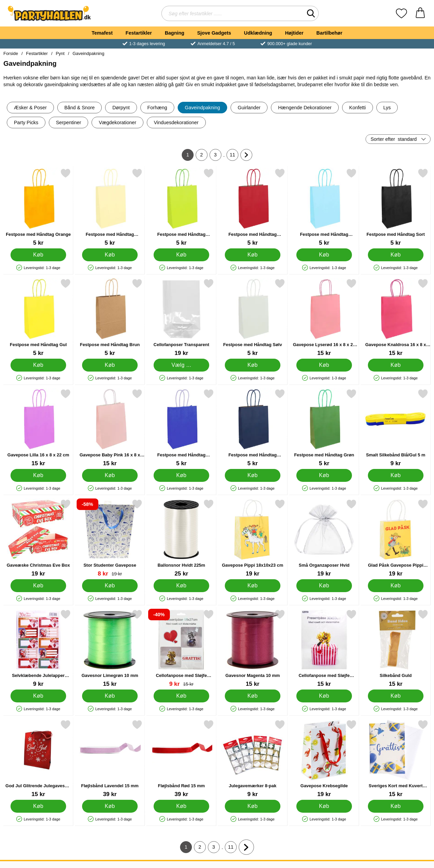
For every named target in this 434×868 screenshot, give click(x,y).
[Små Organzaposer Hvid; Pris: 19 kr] (324, 538)
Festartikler (139, 33)
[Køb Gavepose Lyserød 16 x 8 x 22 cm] (324, 365)
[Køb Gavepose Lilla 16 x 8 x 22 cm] (38, 475)
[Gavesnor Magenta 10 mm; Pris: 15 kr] (253, 648)
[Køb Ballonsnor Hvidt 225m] (181, 586)
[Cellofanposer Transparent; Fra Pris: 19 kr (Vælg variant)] (181, 317)
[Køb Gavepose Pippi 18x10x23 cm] (253, 586)
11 (234, 156)
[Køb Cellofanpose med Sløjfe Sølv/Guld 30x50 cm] (324, 696)
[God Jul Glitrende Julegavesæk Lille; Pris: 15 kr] (38, 759)
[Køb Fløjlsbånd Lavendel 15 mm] (110, 806)
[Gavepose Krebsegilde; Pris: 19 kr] (324, 759)
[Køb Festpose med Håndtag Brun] (110, 365)
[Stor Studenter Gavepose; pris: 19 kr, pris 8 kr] (110, 538)
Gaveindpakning (88, 53)
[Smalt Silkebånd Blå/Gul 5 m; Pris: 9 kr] (396, 428)
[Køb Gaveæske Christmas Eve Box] (38, 586)
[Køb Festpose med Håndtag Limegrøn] (181, 255)
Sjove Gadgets (214, 33)
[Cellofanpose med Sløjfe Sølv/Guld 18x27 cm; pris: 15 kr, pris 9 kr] (181, 648)
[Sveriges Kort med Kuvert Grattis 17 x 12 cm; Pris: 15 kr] (396, 759)
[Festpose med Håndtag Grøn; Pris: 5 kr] (324, 428)
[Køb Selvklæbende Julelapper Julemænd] (38, 696)
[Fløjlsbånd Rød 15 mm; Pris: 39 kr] (181, 759)
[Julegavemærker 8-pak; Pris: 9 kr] (253, 759)
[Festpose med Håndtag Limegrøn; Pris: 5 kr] (181, 207)
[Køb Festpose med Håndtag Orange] (38, 255)
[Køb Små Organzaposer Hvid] (324, 586)
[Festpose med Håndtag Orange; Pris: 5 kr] (38, 207)
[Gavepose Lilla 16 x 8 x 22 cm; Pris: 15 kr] (38, 428)
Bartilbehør (329, 33)
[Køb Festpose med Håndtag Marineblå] (253, 475)
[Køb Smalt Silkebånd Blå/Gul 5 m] (396, 475)
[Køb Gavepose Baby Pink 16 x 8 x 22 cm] (110, 475)
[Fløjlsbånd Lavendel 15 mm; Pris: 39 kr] (110, 759)
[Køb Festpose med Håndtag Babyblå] (324, 255)
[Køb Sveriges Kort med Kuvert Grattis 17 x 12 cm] (396, 806)
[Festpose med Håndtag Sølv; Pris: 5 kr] (253, 317)
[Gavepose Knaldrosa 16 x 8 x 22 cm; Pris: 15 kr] (396, 317)
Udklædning (258, 33)
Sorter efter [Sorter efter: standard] (394, 139)
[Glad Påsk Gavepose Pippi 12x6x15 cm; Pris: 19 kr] (396, 538)
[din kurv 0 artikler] (420, 13)
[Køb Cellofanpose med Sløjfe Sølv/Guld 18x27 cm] (181, 696)
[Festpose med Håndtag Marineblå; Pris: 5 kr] (253, 428)
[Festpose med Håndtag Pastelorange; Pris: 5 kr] (110, 207)
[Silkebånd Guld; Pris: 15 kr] (396, 648)
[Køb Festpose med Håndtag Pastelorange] (110, 255)
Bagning (175, 33)
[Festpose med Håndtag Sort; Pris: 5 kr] (396, 207)
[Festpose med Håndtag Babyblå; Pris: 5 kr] (324, 207)
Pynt (60, 53)
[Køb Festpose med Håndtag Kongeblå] (181, 475)
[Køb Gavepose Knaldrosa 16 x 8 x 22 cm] (396, 365)
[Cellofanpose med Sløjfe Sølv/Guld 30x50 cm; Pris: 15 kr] (324, 648)
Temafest (102, 33)
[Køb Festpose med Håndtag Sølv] (253, 365)
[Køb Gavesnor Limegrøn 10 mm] (110, 696)
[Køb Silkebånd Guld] (396, 696)
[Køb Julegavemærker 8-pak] (253, 806)
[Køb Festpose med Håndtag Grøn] (324, 475)
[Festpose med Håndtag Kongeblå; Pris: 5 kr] (181, 428)
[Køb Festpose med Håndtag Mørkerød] (253, 255)
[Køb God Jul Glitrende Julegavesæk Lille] (38, 806)
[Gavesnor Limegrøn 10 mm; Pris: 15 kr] (110, 648)
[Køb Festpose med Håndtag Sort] (396, 255)
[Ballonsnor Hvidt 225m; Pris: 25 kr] (181, 538)
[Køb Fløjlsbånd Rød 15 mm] (181, 806)
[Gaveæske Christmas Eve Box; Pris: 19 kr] (38, 538)
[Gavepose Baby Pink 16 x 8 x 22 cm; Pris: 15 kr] (110, 428)
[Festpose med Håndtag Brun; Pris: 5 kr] (110, 317)
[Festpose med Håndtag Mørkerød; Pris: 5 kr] (253, 207)
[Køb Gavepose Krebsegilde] (324, 806)
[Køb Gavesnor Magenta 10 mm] (253, 696)
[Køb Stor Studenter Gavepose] (110, 586)
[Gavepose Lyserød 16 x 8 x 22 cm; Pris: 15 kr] (324, 317)
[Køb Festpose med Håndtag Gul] (38, 365)
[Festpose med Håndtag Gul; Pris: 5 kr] (38, 317)
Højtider (294, 33)
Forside (11, 53)
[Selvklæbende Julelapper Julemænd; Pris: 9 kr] (38, 648)
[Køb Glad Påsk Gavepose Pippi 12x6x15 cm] (396, 586)
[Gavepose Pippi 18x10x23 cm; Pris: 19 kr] (253, 538)
